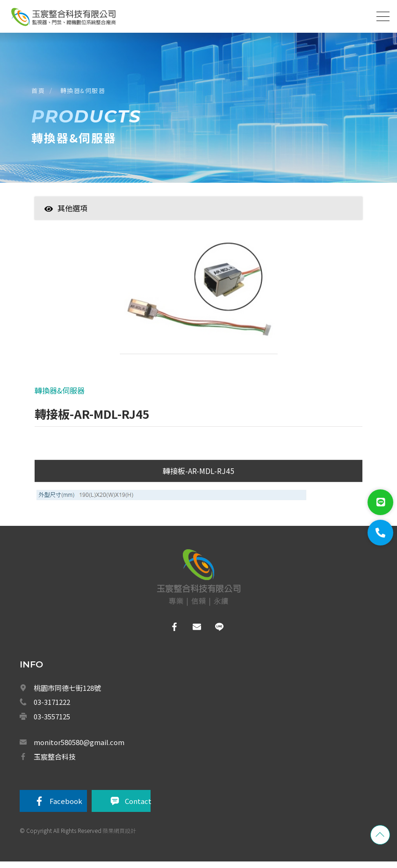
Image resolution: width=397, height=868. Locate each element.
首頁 (40, 93)
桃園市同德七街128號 (67, 693)
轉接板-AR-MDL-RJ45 (198, 476)
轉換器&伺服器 (84, 93)
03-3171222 (52, 708)
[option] (199, 303)
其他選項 (66, 212)
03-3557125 (52, 722)
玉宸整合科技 (55, 762)
